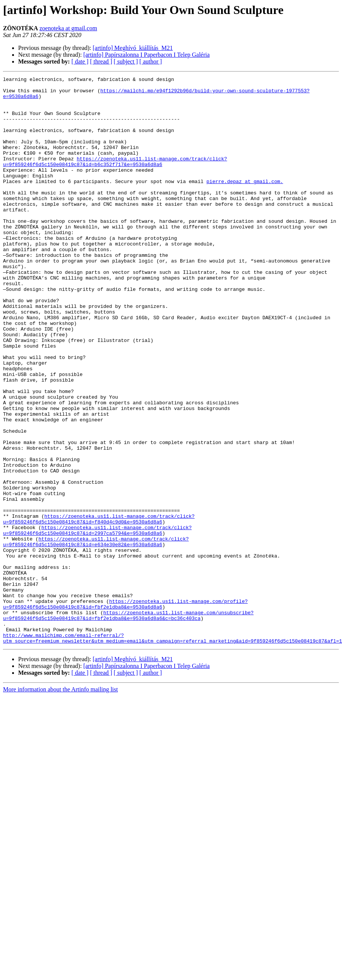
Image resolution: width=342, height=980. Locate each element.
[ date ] (80, 61)
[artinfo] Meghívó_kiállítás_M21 (133, 48)
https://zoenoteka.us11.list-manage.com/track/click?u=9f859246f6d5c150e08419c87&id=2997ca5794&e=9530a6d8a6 (97, 621)
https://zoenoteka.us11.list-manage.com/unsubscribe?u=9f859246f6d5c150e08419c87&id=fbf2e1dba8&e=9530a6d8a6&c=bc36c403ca (128, 724)
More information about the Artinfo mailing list (60, 803)
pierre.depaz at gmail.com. (245, 203)
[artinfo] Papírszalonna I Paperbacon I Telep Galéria (146, 55)
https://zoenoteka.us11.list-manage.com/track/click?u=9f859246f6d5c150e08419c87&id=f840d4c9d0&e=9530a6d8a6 (99, 608)
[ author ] (151, 61)
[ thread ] (101, 61)
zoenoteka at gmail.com (68, 28)
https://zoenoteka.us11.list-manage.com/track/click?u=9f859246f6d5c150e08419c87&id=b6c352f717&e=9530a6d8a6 (115, 179)
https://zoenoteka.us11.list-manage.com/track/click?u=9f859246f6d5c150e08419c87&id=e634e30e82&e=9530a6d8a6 (96, 635)
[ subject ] (126, 61)
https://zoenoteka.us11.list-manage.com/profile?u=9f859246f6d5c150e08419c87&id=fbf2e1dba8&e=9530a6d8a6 (125, 710)
